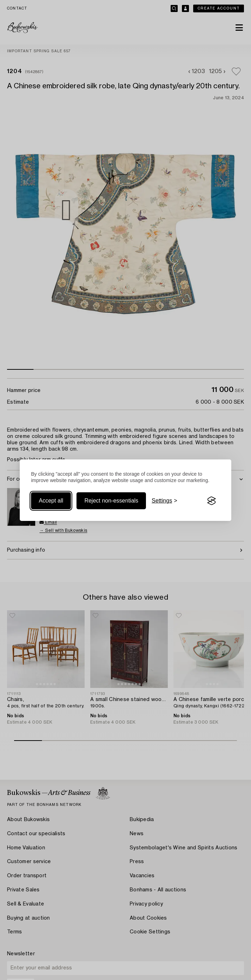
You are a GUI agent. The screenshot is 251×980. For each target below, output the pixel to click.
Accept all (51, 501)
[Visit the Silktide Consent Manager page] (212, 501)
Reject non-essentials (111, 501)
